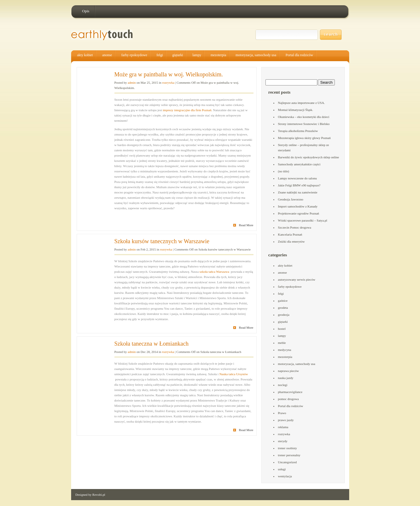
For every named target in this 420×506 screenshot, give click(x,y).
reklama (283, 427)
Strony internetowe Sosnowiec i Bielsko (304, 124)
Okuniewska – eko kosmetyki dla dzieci (304, 117)
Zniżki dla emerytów (292, 241)
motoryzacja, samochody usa (256, 55)
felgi (160, 55)
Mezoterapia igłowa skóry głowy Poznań (304, 138)
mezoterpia (218, 55)
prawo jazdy (286, 420)
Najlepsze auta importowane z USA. (301, 103)
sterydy (283, 441)
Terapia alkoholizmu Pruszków (298, 131)
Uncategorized (287, 462)
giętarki (178, 55)
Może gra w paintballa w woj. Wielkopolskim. (169, 74)
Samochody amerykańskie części (299, 164)
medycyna (285, 350)
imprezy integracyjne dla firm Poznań (187, 110)
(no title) (284, 171)
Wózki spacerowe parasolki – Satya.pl (303, 220)
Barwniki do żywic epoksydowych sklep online (309, 157)
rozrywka (168, 83)
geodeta (283, 308)
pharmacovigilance (290, 392)
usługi (282, 469)
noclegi (283, 385)
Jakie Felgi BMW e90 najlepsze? (299, 185)
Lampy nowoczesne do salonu (298, 178)
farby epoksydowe (134, 55)
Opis (86, 11)
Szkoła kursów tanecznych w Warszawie (162, 241)
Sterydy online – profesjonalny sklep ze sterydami (304, 147)
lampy (197, 55)
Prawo (282, 413)
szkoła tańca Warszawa (215, 272)
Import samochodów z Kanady (298, 206)
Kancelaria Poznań (290, 234)
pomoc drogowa (288, 399)
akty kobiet (85, 55)
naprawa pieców (289, 371)
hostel (282, 329)
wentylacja (285, 476)
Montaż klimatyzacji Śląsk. (296, 110)
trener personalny (289, 455)
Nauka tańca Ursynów (234, 374)
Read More (246, 225)
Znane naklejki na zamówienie (298, 192)
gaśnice (283, 301)
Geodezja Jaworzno (291, 199)
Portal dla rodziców (299, 55)
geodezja (284, 315)
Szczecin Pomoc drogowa (295, 227)
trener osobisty (288, 448)
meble (282, 343)
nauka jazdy (286, 378)
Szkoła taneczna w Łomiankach (152, 344)
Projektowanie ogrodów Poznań (299, 213)
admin (132, 83)
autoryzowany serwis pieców (297, 279)
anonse (107, 55)
